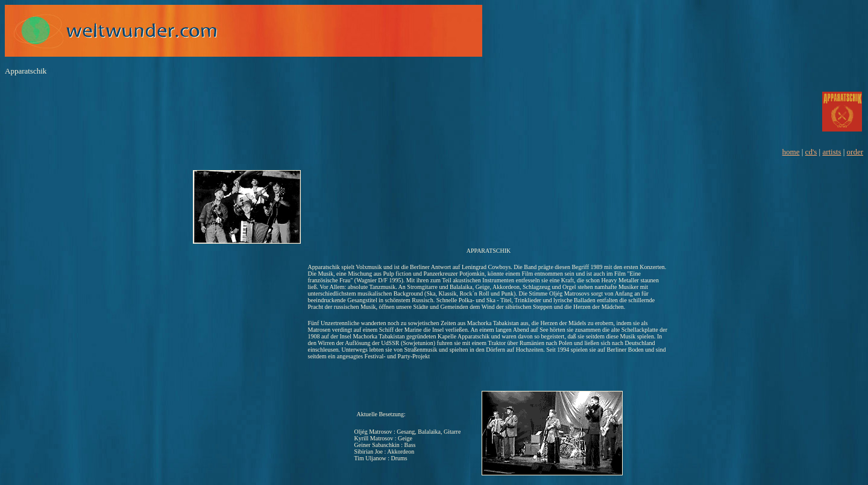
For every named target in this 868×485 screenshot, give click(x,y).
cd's (811, 152)
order (855, 152)
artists (832, 152)
